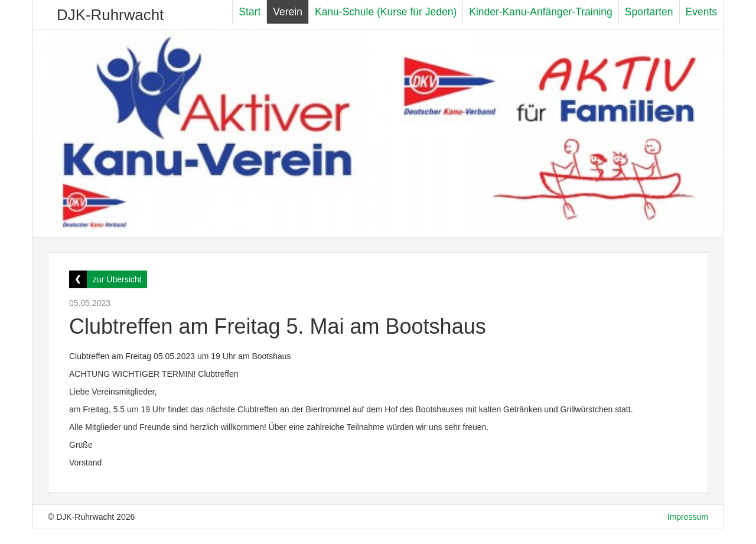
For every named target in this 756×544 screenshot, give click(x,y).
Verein (288, 12)
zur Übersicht (117, 279)
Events (702, 12)
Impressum (688, 517)
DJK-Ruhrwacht (110, 15)
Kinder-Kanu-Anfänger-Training (541, 12)
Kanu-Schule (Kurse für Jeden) (386, 12)
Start (250, 12)
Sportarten (649, 12)
